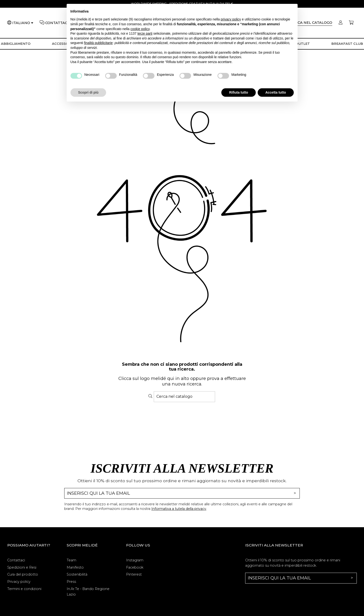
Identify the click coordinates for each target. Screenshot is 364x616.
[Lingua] (23, 23)
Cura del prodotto (23, 574)
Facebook (135, 567)
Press (71, 582)
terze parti (145, 33)
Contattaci (16, 560)
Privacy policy (19, 582)
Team (71, 560)
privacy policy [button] (231, 19)
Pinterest (134, 574)
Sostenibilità (77, 574)
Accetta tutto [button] (276, 92)
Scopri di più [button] (88, 92)
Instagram (135, 560)
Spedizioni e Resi (22, 567)
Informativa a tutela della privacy (179, 509)
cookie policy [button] (140, 29)
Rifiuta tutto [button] (239, 92)
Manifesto (75, 567)
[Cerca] (311, 23)
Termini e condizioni (24, 589)
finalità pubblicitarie (98, 43)
